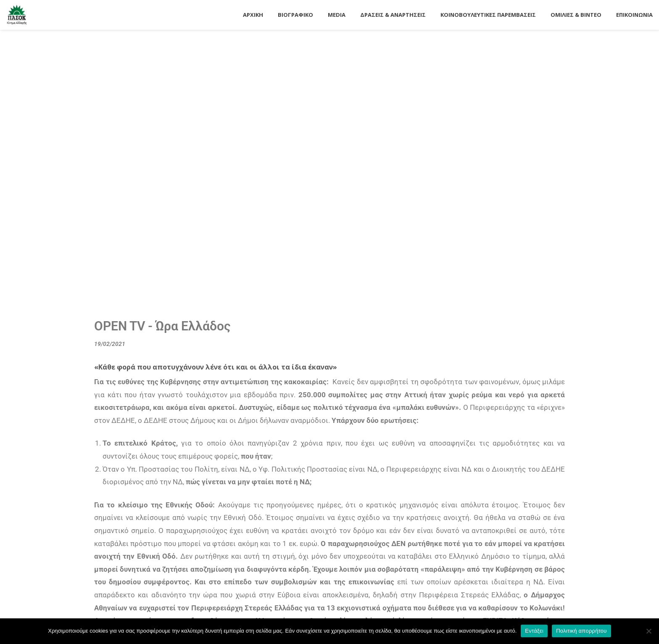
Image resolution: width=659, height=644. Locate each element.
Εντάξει (534, 631)
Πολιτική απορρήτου (581, 631)
